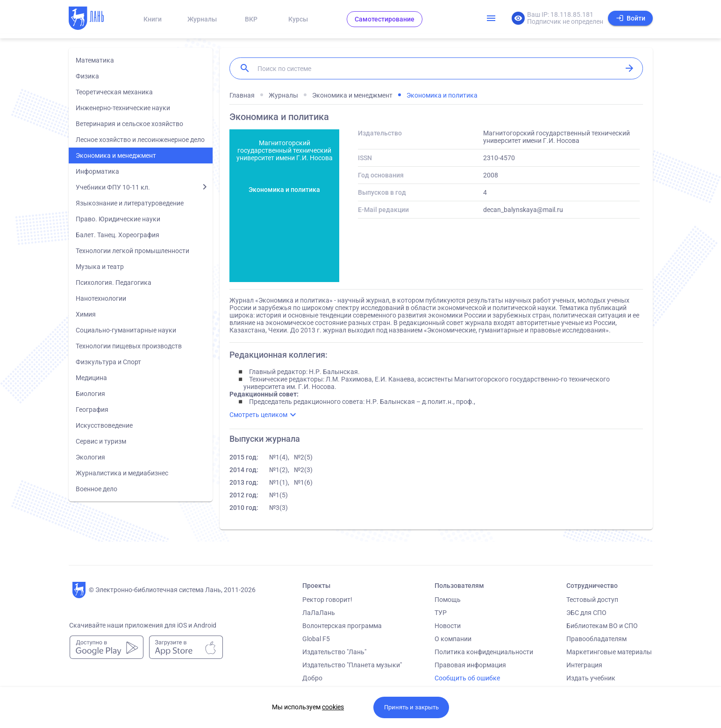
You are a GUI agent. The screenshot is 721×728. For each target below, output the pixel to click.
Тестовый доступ (592, 600)
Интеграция (584, 665)
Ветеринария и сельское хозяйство (129, 124)
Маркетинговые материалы (609, 652)
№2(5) (303, 457)
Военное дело (96, 489)
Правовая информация (470, 665)
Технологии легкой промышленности (132, 251)
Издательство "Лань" (334, 652)
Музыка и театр (100, 267)
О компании (453, 639)
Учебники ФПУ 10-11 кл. (113, 187)
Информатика (97, 171)
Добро (312, 678)
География (92, 410)
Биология (90, 394)
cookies (333, 707)
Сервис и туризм (101, 441)
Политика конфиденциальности (484, 652)
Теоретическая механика (114, 92)
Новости (448, 626)
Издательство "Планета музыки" (352, 665)
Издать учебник (591, 678)
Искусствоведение (104, 425)
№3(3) (278, 508)
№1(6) (303, 482)
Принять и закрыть (411, 707)
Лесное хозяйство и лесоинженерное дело (140, 140)
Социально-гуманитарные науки (126, 330)
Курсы (298, 19)
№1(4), (279, 457)
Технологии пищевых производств (129, 346)
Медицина (91, 378)
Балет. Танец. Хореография (118, 235)
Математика (95, 60)
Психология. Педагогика (114, 283)
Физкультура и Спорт (108, 362)
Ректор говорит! (327, 600)
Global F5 (316, 639)
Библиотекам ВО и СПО (602, 626)
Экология (90, 457)
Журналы (202, 19)
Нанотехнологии (101, 298)
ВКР (251, 19)
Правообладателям (596, 639)
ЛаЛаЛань (319, 613)
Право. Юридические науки (118, 219)
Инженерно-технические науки (123, 108)
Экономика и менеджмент (116, 155)
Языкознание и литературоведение (130, 203)
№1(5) (278, 495)
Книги (153, 19)
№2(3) (303, 470)
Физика (87, 76)
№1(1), (279, 482)
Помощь (448, 600)
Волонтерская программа (342, 626)
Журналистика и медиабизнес (122, 473)
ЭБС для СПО (586, 613)
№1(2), (279, 470)
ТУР (441, 613)
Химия (86, 314)
